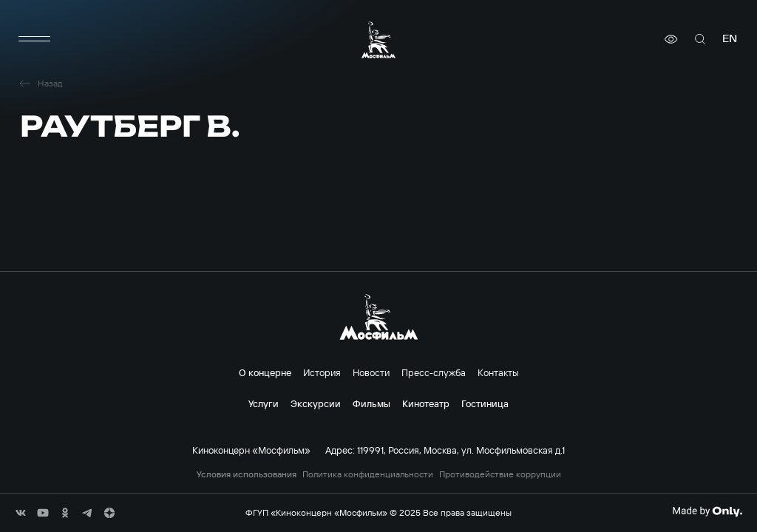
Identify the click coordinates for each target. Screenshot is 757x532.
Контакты (498, 372)
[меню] (35, 39)
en (730, 39)
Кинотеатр (426, 403)
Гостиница (485, 403)
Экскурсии (316, 403)
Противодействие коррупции (500, 474)
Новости (371, 372)
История (322, 372)
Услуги (264, 403)
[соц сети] (21, 513)
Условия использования (247, 474)
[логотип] (378, 40)
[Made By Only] (707, 511)
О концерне (265, 372)
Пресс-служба (434, 372)
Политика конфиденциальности (368, 474)
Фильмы (371, 403)
